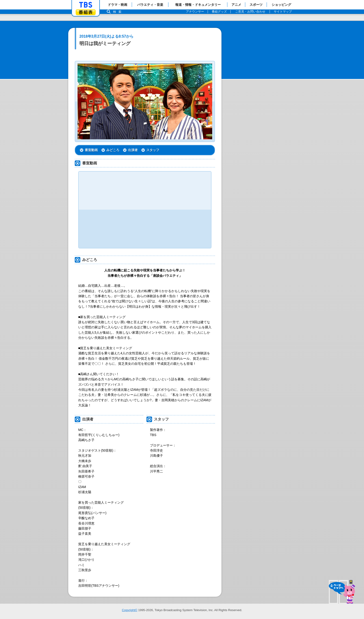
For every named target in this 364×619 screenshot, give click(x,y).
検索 (118, 12)
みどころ (113, 150)
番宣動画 (91, 150)
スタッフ (153, 150)
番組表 (86, 12)
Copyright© (130, 610)
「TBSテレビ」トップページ (86, 5)
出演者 (133, 150)
